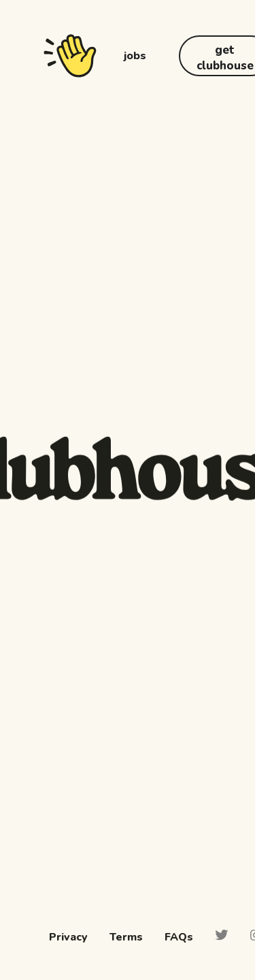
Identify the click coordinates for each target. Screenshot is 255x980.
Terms (126, 937)
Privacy (68, 937)
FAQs (179, 937)
